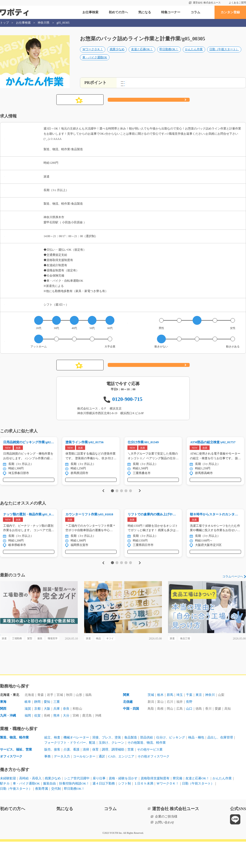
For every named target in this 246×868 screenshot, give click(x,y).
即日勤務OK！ (169, 55)
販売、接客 (52, 776)
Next (141, 502)
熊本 (57, 742)
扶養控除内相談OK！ (74, 810)
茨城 (151, 721)
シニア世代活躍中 (77, 805)
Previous (102, 502)
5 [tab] (131, 502)
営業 (131, 776)
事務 (47, 783)
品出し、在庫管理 (220, 764)
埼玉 (180, 721)
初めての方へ (118, 12)
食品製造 (131, 764)
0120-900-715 (127, 405)
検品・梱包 (196, 764)
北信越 (128, 728)
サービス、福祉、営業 (16, 776)
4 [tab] (126, 502)
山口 (189, 735)
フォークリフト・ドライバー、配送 (70, 769)
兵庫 (57, 735)
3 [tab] (121, 502)
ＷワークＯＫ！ (93, 55)
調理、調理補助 (113, 776)
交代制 (56, 815)
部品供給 (147, 764)
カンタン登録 (230, 12)
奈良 (66, 735)
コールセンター (84, 783)
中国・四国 (131, 735)
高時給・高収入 (30, 805)
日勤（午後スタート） (224, 55)
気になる (145, 12)
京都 (37, 735)
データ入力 (62, 783)
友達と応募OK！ (142, 55)
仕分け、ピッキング (171, 764)
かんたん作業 (194, 55)
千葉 (189, 721)
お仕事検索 (90, 12)
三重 (57, 728)
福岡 (28, 742)
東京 (199, 721)
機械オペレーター (76, 764)
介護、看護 (71, 776)
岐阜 (28, 728)
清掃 (86, 776)
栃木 (160, 721)
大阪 (47, 735)
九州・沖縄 (8, 742)
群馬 (170, 721)
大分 (66, 742)
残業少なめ (117, 55)
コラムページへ (233, 593)
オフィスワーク (11, 783)
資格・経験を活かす (123, 805)
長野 (189, 728)
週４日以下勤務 (104, 810)
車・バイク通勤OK (95, 62)
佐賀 (37, 742)
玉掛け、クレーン (111, 769)
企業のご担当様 (166, 843)
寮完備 (177, 805)
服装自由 (49, 810)
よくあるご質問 (237, 3)
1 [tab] (112, 502)
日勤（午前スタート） (198, 810)
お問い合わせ (165, 849)
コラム (195, 12)
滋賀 (28, 735)
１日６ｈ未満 (144, 810)
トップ (4, 23)
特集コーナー (171, 12)
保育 (95, 776)
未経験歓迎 (8, 805)
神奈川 (210, 721)
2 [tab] (117, 502)
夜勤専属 (42, 815)
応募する (149, 106)
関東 (126, 721)
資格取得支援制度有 (155, 805)
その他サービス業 (150, 776)
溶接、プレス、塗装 (107, 764)
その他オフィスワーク (154, 783)
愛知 (47, 728)
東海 (3, 728)
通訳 (102, 783)
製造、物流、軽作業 (14, 764)
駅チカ (5, 810)
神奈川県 (44, 23)
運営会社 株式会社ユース (207, 3)
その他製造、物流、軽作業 (147, 769)
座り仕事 (99, 805)
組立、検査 (52, 764)
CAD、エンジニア (121, 783)
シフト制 (124, 810)
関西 (3, 735)
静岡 (37, 728)
